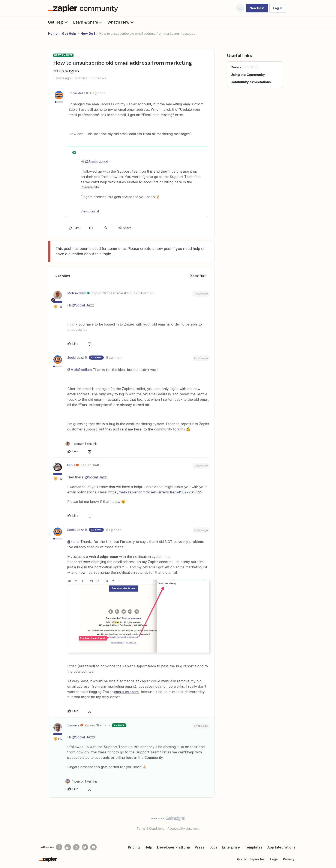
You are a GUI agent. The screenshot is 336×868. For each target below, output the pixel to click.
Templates (254, 847)
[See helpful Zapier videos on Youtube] (93, 847)
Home (53, 34)
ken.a (71, 465)
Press (200, 847)
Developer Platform (174, 847)
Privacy (289, 859)
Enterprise (231, 847)
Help (148, 847)
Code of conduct (244, 67)
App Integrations (281, 847)
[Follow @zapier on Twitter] (85, 847)
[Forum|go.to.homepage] (84, 8)
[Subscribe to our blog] (76, 847)
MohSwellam (77, 293)
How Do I (88, 34)
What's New (121, 22)
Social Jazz (77, 93)
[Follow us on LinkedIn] (68, 847)
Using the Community (248, 75)
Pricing (134, 847)
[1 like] (81, 444)
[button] (257, 8)
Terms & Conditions (150, 828)
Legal (274, 859)
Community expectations (251, 82)
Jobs (213, 847)
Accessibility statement (184, 828)
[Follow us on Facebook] (59, 847)
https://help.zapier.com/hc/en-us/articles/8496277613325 (155, 492)
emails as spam (126, 692)
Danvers (73, 725)
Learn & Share (88, 22)
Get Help (58, 22)
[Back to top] (327, 822)
